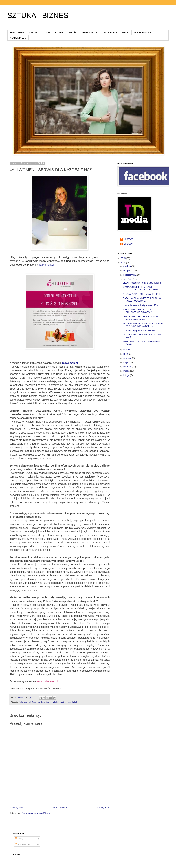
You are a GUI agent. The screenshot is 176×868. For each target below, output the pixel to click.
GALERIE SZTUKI (143, 33)
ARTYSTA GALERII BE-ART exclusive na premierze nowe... (142, 318)
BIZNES (59, 33)
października (130, 275)
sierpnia (128, 350)
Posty (19, 839)
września (128, 279)
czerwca (128, 358)
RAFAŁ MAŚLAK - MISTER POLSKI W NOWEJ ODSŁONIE (142, 300)
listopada (128, 271)
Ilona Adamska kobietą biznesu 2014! (141, 305)
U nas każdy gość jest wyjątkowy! (139, 330)
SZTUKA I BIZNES (38, 15)
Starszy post (103, 808)
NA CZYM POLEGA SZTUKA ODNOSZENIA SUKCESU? (138, 311)
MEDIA (126, 33)
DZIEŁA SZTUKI (90, 33)
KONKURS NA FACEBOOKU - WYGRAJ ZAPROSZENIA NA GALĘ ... (143, 325)
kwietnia (128, 367)
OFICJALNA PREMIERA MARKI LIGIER (143, 294)
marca (127, 371)
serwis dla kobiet (72, 702)
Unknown (128, 239)
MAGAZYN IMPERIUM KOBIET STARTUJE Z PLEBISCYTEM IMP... (142, 288)
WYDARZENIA (110, 33)
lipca (126, 354)
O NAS (47, 33)
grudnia (127, 266)
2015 (124, 258)
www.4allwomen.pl (47, 681)
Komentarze (22, 844)
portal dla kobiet (57, 702)
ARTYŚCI (73, 33)
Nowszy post (17, 808)
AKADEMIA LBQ (18, 38)
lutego (127, 375)
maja (126, 362)
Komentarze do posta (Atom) (36, 813)
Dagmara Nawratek (40, 702)
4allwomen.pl (46, 265)
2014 (124, 263)
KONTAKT (34, 33)
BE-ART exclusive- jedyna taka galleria (142, 283)
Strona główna (17, 33)
